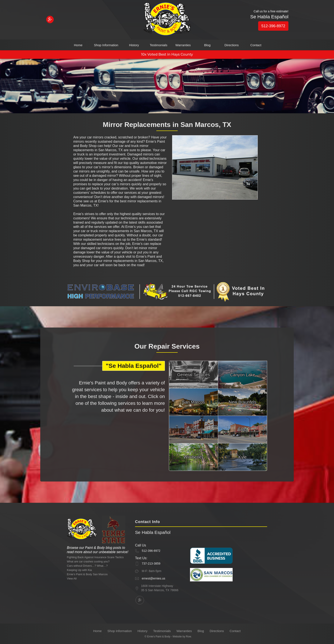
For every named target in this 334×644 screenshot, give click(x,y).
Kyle (243, 457)
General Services (194, 375)
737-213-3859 (151, 563)
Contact (256, 45)
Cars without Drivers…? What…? (87, 566)
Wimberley (193, 457)
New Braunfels (242, 402)
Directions (232, 45)
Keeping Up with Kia (79, 570)
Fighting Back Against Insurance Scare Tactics (95, 557)
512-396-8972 (273, 26)
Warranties (183, 45)
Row (188, 637)
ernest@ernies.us (154, 578)
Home (78, 45)
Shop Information (106, 45)
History (134, 45)
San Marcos (194, 402)
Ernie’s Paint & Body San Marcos (87, 574)
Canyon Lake (243, 375)
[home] (167, 20)
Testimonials (159, 45)
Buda (243, 430)
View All (72, 579)
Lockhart (194, 430)
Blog (207, 45)
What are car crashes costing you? (88, 561)
